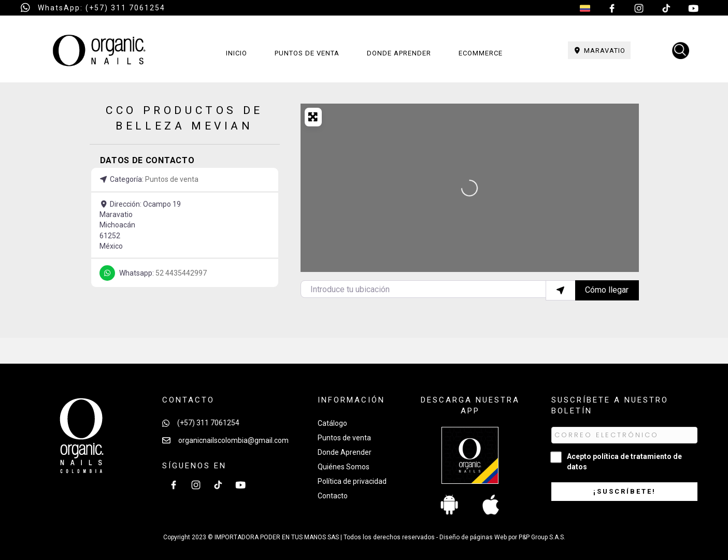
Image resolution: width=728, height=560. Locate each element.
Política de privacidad (352, 481)
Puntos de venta (307, 53)
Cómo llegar (607, 290)
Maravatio (599, 51)
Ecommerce (481, 53)
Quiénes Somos (344, 467)
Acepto (624, 462)
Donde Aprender (345, 452)
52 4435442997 (181, 273)
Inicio (237, 53)
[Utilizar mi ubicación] (561, 290)
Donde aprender (399, 53)
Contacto (333, 496)
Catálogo (332, 423)
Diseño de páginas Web (474, 537)
